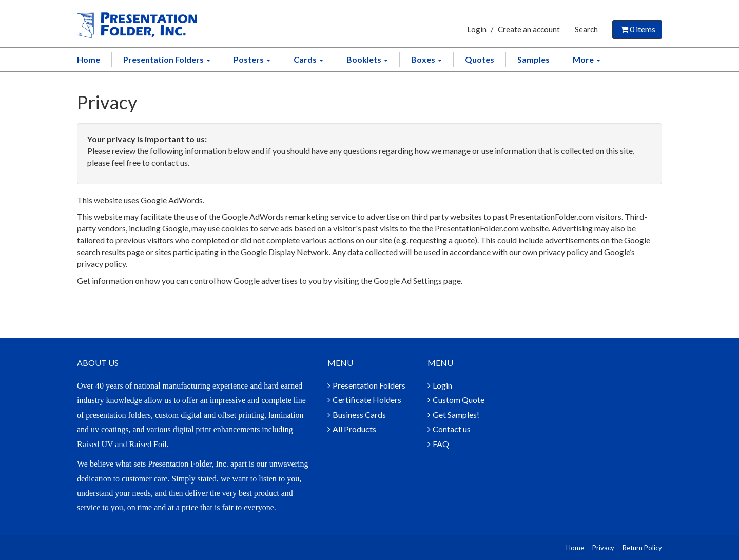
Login (477, 29)
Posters (252, 59)
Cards (308, 59)
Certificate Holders (367, 400)
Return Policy (642, 548)
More (587, 59)
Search (586, 29)
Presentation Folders (167, 59)
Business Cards (359, 414)
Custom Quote (459, 400)
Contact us (452, 429)
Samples (533, 59)
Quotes (480, 59)
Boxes (426, 59)
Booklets (367, 59)
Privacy (603, 548)
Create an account (529, 29)
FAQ (441, 444)
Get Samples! (456, 414)
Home (89, 59)
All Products (354, 429)
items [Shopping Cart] (637, 29)
